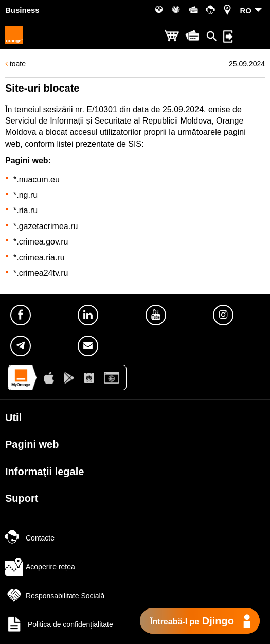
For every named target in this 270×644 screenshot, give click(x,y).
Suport (22, 498)
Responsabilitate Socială (55, 596)
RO (246, 11)
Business (22, 10)
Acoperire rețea (40, 567)
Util (13, 417)
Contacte (30, 538)
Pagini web (32, 444)
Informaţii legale (44, 472)
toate (15, 64)
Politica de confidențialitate (59, 624)
